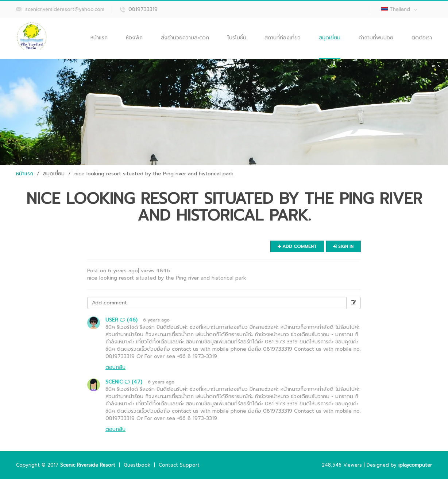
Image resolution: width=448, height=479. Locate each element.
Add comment (297, 246)
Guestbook (137, 465)
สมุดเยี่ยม (330, 38)
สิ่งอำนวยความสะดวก (185, 38)
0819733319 (143, 9)
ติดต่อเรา (422, 38)
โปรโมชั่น (237, 38)
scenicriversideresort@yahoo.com (65, 9)
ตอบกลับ (115, 367)
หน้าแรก (99, 38)
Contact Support (179, 465)
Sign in (343, 246)
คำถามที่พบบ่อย (376, 38)
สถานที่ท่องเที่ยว (283, 38)
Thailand (403, 9)
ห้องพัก (134, 38)
